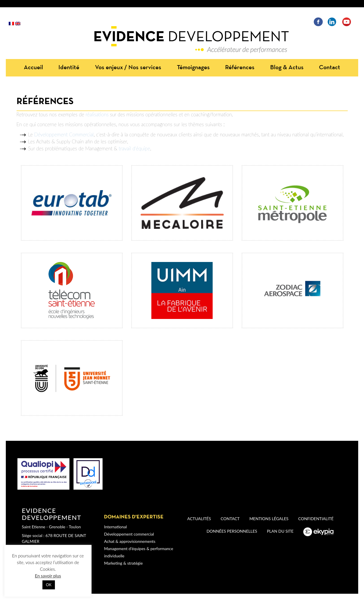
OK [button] (49, 585)
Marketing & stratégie (123, 563)
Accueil (33, 68)
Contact (330, 68)
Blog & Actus (287, 68)
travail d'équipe (135, 148)
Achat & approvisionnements (130, 541)
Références (240, 68)
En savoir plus (48, 576)
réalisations (97, 114)
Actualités (199, 519)
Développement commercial (129, 534)
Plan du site (280, 531)
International (115, 527)
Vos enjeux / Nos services (128, 68)
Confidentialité (316, 519)
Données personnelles (232, 531)
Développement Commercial (64, 134)
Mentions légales (269, 519)
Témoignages (193, 68)
